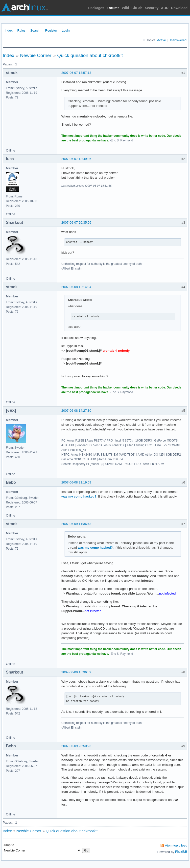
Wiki (126, 8)
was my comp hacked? (79, 496)
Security (152, 8)
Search (35, 30)
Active (161, 40)
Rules (21, 30)
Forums (113, 8)
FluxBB (181, 852)
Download (179, 8)
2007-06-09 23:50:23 (76, 746)
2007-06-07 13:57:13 (76, 73)
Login (66, 30)
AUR (165, 8)
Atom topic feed (176, 845)
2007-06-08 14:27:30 (76, 411)
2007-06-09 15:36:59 (76, 672)
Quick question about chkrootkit (90, 55)
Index (9, 30)
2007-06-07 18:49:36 (76, 159)
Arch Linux (25, 7)
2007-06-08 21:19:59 (76, 482)
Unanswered (178, 40)
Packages (96, 8)
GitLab (137, 8)
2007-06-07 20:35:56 (76, 222)
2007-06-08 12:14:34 (76, 287)
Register (51, 30)
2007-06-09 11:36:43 (76, 524)
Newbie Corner (36, 55)
